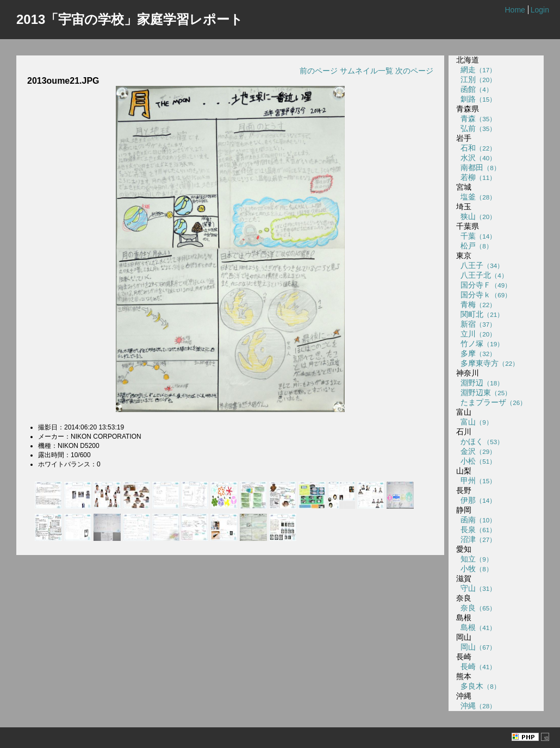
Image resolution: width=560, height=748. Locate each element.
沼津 (476, 539)
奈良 (476, 608)
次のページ (414, 71)
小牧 (474, 569)
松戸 (474, 246)
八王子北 (482, 275)
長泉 (476, 529)
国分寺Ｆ (484, 285)
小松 (476, 461)
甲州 (476, 481)
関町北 (480, 314)
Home (515, 10)
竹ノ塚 (480, 344)
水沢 (476, 158)
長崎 (476, 666)
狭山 (476, 216)
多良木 (478, 686)
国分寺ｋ (484, 295)
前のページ (319, 71)
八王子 (480, 265)
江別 (476, 79)
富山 (474, 422)
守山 (476, 588)
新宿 (476, 324)
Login (540, 10)
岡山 (476, 647)
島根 (476, 627)
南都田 (478, 167)
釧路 (476, 99)
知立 (474, 559)
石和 (476, 148)
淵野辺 (480, 383)
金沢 (476, 451)
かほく (480, 441)
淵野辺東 (484, 392)
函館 (474, 89)
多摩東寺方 (487, 363)
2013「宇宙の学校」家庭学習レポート (130, 19)
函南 (476, 520)
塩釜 (476, 197)
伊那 (476, 500)
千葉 (476, 236)
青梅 (476, 304)
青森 (476, 119)
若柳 (476, 177)
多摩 (476, 353)
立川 (476, 334)
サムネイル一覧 (366, 71)
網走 (476, 70)
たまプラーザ (491, 402)
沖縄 (476, 706)
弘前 (476, 128)
